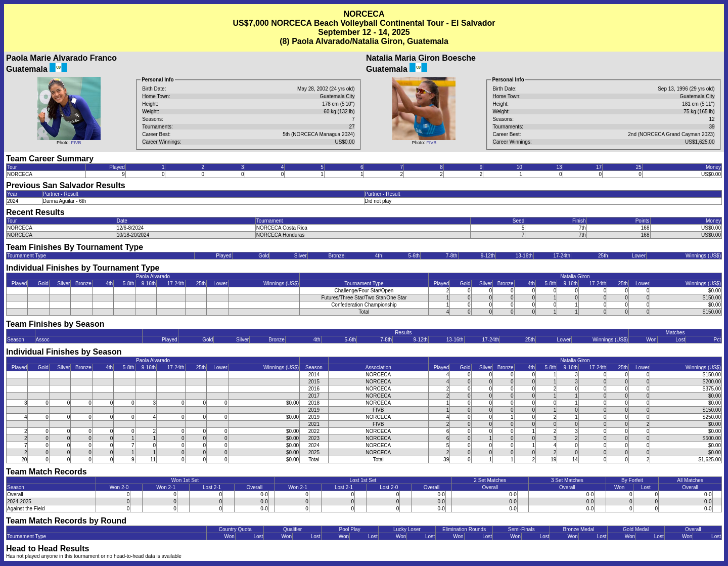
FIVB (76, 143)
